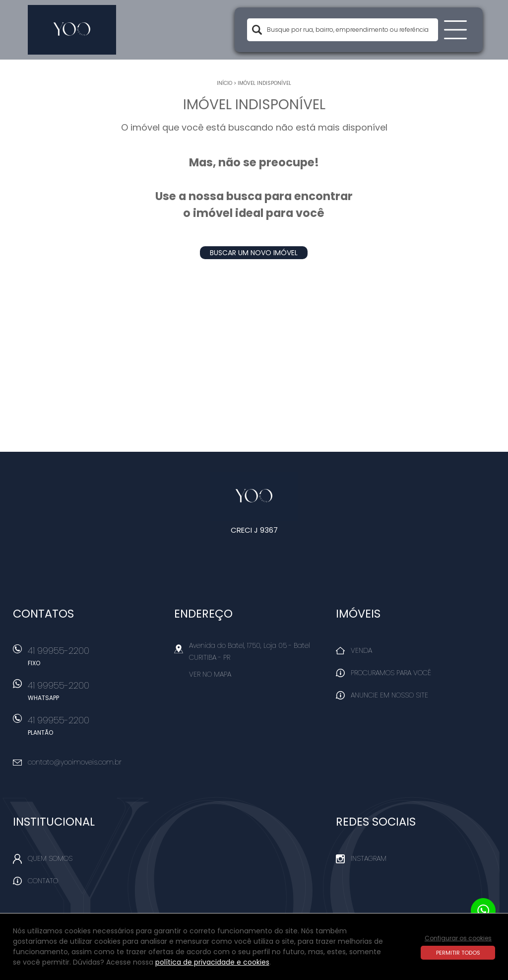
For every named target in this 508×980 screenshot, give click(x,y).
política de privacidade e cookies (212, 962)
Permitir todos (458, 953)
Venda (361, 650)
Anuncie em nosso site (389, 695)
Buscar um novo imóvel (254, 253)
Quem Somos (50, 858)
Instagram (369, 858)
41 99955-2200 (95, 659)
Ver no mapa (210, 674)
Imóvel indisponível (264, 83)
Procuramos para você (391, 673)
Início (224, 83)
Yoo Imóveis (254, 496)
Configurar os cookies (458, 938)
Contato (43, 881)
